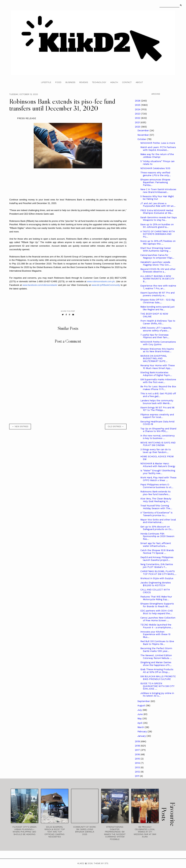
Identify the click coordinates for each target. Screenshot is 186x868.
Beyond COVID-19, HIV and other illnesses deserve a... (158, 270)
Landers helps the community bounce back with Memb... (157, 402)
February (142, 732)
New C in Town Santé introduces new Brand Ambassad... (158, 191)
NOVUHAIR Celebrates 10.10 (155, 168)
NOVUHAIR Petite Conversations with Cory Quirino (158, 343)
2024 (138, 109)
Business (70, 82)
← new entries (20, 426)
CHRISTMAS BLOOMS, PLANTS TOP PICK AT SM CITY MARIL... (158, 573)
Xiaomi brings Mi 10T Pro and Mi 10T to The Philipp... (157, 409)
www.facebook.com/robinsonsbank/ (40, 285)
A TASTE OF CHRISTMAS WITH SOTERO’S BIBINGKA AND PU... (158, 234)
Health (114, 82)
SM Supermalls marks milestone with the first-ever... (158, 381)
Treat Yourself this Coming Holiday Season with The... (156, 507)
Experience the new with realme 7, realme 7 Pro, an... (158, 287)
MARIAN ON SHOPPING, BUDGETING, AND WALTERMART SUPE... (154, 359)
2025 (138, 105)
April (140, 723)
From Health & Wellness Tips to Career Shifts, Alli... (158, 322)
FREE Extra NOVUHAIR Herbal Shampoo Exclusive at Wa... (157, 212)
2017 (138, 750)
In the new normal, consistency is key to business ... (158, 437)
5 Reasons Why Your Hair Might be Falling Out (157, 198)
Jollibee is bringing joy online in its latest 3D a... (157, 695)
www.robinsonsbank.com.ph (101, 281)
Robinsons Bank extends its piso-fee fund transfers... (155, 493)
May (140, 719)
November (144, 135)
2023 (138, 114)
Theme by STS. (101, 863)
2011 (137, 776)
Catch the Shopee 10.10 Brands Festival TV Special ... (157, 552)
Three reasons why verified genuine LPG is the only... (156, 174)
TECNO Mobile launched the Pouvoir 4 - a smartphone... (157, 626)
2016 (138, 754)
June (140, 714)
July (140, 710)
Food (58, 82)
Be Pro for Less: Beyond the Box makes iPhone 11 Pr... (158, 388)
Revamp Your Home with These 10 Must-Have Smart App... (158, 367)
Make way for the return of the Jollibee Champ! (157, 156)
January (142, 736)
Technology (99, 82)
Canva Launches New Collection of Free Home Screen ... (158, 619)
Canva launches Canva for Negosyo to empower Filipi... (157, 256)
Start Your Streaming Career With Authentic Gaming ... (156, 249)
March (141, 727)
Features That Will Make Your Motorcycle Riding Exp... (156, 598)
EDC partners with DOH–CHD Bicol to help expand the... (157, 612)
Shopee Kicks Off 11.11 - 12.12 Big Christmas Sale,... (157, 301)
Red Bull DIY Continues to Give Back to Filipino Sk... (157, 643)
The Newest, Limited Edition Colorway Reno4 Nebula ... (156, 657)
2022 (138, 118)
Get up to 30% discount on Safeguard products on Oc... (157, 528)
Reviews (84, 82)
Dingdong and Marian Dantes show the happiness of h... (156, 664)
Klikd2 (81, 863)
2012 (138, 772)
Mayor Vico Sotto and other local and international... (158, 521)
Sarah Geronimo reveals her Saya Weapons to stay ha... (158, 219)
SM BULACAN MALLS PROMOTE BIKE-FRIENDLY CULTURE (158, 678)
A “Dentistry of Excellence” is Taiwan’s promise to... (156, 514)
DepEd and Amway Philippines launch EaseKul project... (157, 559)
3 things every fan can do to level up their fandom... (156, 451)
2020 (138, 127)
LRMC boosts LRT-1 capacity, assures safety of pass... (156, 329)
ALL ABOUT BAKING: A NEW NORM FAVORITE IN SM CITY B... (157, 279)
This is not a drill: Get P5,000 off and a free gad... (158, 395)
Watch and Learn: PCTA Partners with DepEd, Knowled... (158, 149)
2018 (138, 746)
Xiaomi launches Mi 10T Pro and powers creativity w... (157, 294)
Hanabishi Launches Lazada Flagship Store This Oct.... (156, 263)
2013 (138, 767)
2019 (138, 741)
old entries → (116, 426)
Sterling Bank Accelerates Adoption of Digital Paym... (156, 374)
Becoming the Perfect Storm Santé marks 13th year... (156, 650)
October (142, 139)
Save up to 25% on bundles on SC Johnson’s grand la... (157, 226)
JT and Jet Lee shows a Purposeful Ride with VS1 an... (158, 205)
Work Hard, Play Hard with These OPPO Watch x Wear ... (158, 479)
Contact (127, 82)
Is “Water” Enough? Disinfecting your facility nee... (158, 472)
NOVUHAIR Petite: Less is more (158, 143)
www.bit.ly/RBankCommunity (106, 285)
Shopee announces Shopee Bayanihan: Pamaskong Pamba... (155, 182)
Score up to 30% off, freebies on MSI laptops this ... (158, 242)
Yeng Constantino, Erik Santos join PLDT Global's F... (157, 566)
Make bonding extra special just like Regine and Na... (157, 308)
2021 (138, 122)
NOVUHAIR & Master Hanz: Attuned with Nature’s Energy (158, 465)
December (144, 130)
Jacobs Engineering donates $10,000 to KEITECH (156, 584)
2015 (138, 759)
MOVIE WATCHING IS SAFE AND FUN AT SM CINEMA (158, 444)
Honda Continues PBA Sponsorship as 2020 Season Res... (157, 536)
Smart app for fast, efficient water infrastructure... (156, 545)
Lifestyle (46, 82)
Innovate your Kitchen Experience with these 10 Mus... (155, 634)
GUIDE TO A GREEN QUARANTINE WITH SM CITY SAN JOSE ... (157, 686)
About (139, 82)
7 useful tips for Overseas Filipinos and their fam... (155, 336)
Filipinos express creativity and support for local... (157, 416)
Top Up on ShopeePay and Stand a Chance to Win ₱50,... (158, 430)
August (142, 706)
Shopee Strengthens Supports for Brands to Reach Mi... (157, 605)
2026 (138, 101)
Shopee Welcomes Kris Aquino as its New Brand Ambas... (157, 350)
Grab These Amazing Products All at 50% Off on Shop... (157, 671)
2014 (138, 763)
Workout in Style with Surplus (157, 578)
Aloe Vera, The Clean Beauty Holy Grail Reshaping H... (156, 500)
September (144, 701)
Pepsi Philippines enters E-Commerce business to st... (157, 486)
